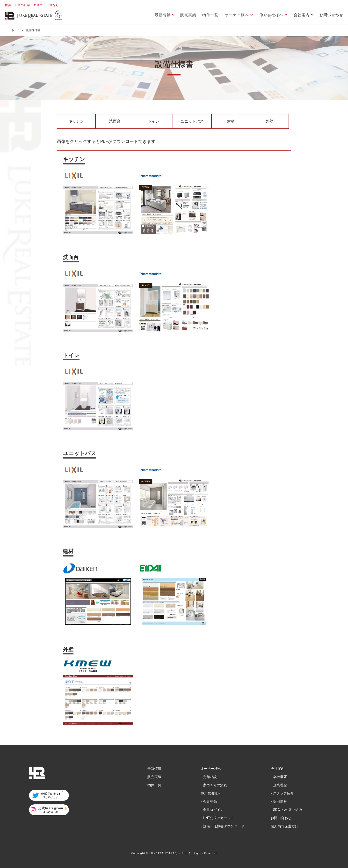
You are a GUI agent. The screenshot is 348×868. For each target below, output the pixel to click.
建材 (231, 121)
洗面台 (115, 121)
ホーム (15, 30)
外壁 (269, 121)
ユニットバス (192, 121)
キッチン (76, 121)
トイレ (153, 121)
